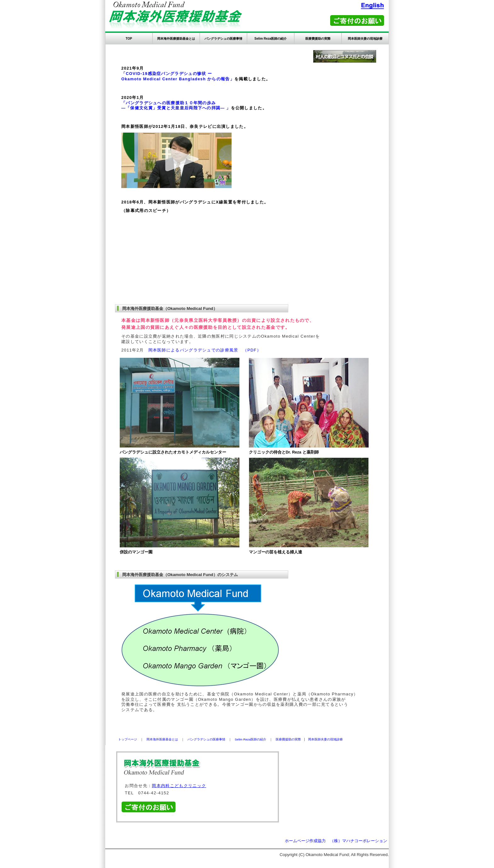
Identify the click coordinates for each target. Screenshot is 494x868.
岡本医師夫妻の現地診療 (365, 39)
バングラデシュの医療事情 (223, 39)
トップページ (128, 739)
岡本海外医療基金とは (162, 739)
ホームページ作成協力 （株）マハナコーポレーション (336, 841)
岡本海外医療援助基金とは (176, 39)
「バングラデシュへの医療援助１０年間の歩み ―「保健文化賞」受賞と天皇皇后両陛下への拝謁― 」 (176, 106)
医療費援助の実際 (318, 39)
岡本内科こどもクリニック (179, 786)
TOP (129, 39)
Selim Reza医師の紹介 (271, 39)
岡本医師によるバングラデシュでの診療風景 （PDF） (205, 350)
